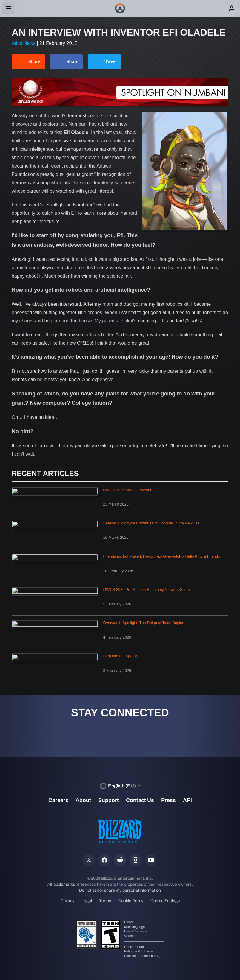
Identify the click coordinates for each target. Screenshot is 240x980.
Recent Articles (45, 474)
